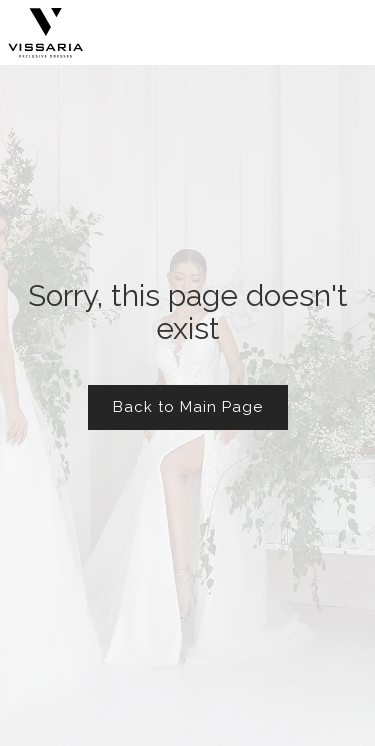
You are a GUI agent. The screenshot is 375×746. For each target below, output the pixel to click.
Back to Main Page (188, 407)
